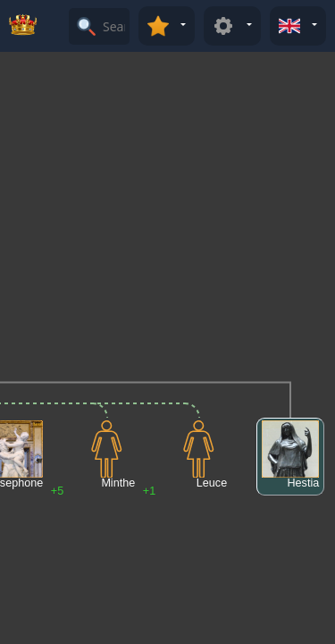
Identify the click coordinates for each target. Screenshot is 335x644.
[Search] (114, 26)
